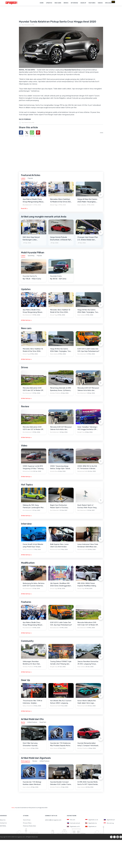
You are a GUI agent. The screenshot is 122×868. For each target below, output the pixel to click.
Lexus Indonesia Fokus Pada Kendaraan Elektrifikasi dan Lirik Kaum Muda (88, 546)
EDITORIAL (3, 826)
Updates (49, 3)
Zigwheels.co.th (73, 826)
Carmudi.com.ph (73, 823)
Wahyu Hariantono (28, 549)
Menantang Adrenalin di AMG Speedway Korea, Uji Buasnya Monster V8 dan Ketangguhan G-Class (61, 389)
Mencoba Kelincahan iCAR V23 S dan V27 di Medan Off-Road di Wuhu (33, 389)
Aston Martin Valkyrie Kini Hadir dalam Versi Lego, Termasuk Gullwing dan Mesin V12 (88, 702)
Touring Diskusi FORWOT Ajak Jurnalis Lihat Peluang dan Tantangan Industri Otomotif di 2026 (61, 663)
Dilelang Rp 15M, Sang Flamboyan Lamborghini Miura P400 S (34, 506)
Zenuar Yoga (54, 205)
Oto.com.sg (109, 823)
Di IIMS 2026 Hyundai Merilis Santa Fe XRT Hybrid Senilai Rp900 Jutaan (88, 783)
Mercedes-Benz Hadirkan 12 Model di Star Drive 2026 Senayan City (61, 201)
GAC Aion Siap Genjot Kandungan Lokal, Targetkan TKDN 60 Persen (33, 239)
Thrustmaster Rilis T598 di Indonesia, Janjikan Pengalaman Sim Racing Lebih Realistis (34, 702)
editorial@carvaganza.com (53, 820)
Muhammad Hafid (28, 471)
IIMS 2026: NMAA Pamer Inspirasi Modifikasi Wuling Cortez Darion (87, 585)
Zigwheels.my (91, 823)
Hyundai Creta (56, 276)
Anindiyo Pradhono (55, 393)
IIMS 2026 (108, 3)
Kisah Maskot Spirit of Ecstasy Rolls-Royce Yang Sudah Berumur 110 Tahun (87, 506)
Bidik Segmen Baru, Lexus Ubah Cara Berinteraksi (59, 545)
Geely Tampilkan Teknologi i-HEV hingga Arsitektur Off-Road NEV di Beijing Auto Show (88, 428)
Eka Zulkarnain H (28, 205)
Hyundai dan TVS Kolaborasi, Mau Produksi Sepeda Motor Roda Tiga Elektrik (60, 744)
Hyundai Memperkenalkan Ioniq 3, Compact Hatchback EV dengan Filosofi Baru (88, 744)
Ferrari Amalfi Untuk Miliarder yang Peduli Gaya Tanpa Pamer (33, 546)
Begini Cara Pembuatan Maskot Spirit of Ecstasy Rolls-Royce (59, 506)
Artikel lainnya (26, 320)
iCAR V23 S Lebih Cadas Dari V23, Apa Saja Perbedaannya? (88, 350)
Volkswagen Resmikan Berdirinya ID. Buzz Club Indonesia (31, 663)
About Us (3, 820)
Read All (24, 208)
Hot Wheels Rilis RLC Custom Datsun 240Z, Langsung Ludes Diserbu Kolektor (61, 702)
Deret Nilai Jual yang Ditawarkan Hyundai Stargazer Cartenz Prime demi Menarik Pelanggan (34, 744)
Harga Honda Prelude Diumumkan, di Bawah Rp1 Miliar (60, 239)
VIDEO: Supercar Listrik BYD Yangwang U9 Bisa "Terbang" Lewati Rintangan (33, 467)
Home (42, 3)
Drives (66, 3)
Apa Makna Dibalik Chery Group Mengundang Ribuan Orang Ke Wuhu (33, 201)
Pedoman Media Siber (30, 826)
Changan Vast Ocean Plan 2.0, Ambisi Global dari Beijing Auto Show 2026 (88, 239)
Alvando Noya (54, 471)
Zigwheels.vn (91, 826)
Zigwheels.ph (109, 820)
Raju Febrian (25, 25)
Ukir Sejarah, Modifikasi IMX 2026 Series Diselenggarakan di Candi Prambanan (60, 585)
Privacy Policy (27, 823)
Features (92, 3)
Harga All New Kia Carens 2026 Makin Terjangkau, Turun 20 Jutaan (87, 201)
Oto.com (71, 820)
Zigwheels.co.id (92, 820)
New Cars (58, 3)
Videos (100, 3)
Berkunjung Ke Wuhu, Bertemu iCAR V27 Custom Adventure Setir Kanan (34, 585)
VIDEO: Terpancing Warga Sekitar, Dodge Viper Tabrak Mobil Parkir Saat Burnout (60, 467)
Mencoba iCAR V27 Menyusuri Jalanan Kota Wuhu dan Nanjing (88, 389)
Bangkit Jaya (81, 432)
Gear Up (83, 3)
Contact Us (3, 823)
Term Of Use (27, 820)
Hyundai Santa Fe (30, 276)
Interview (74, 3)
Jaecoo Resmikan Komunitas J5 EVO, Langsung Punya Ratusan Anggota (88, 663)
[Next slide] (101, 195)
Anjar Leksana (82, 205)
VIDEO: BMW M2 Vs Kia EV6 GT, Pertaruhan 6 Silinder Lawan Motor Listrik (87, 467)
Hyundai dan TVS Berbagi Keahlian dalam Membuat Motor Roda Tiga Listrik (32, 783)
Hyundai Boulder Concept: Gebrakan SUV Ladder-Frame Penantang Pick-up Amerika (61, 783)
